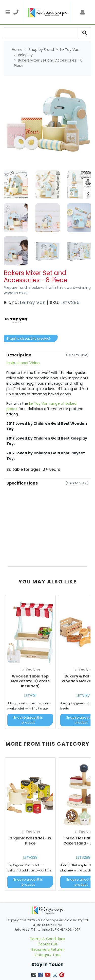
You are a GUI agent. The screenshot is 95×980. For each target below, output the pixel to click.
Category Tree (48, 955)
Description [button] (48, 355)
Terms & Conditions (48, 939)
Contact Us (48, 944)
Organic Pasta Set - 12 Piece (30, 841)
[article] (30, 663)
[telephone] (16, 12)
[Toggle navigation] (8, 12)
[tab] (48, 411)
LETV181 (30, 696)
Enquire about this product (29, 338)
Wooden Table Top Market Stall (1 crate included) (30, 681)
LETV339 (30, 857)
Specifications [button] (48, 483)
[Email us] (34, 975)
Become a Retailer (48, 949)
